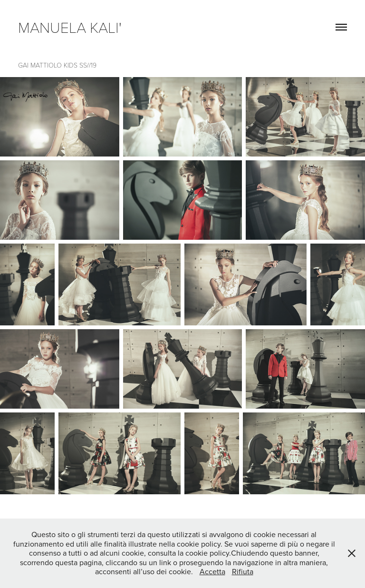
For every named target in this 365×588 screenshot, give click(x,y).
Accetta (212, 571)
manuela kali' (74, 27)
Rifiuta (243, 571)
